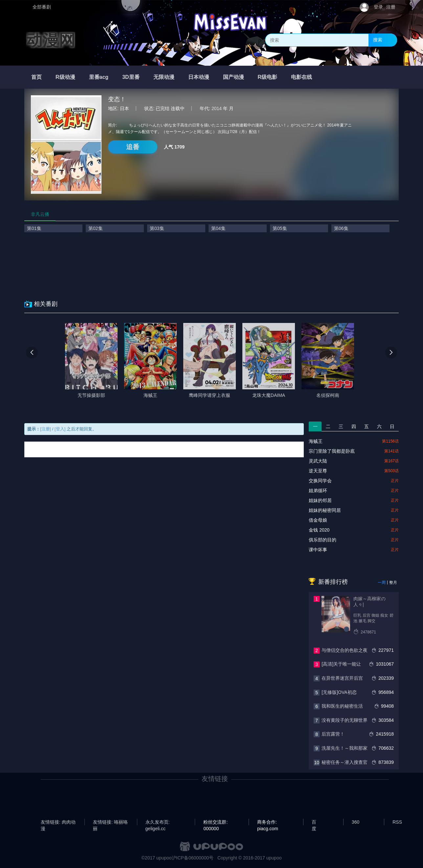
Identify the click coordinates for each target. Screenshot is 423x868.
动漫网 (51, 40)
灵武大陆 (318, 461)
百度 (314, 822)
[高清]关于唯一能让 (341, 664)
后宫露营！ (333, 734)
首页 (36, 77)
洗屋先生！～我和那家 (345, 748)
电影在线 (301, 77)
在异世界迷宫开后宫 (342, 678)
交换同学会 (320, 481)
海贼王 (316, 441)
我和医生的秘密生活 (342, 706)
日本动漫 (199, 77)
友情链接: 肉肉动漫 (58, 822)
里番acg (99, 77)
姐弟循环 (318, 491)
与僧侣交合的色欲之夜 (345, 650)
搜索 (378, 40)
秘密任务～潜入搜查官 (345, 762)
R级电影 (268, 77)
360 (356, 822)
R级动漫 (65, 77)
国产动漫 (234, 77)
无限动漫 (164, 77)
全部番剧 (42, 7)
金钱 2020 (319, 530)
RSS (397, 822)
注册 (391, 7)
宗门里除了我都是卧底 (332, 451)
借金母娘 (318, 520)
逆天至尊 (318, 471)
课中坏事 (318, 550)
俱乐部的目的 (323, 540)
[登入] (60, 429)
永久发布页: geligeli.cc (158, 822)
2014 (217, 108)
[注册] (45, 429)
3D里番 (131, 77)
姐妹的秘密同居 (325, 510)
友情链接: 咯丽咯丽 (110, 822)
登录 (378, 7)
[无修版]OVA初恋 (339, 692)
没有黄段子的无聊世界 (345, 720)
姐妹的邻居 (320, 500)
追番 (133, 147)
